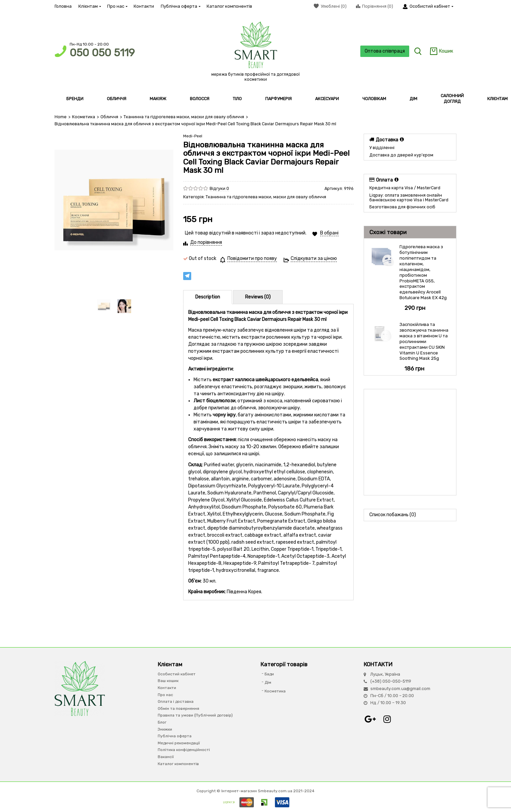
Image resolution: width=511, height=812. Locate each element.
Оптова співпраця (385, 51)
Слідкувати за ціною (314, 258)
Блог (162, 722)
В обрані (329, 233)
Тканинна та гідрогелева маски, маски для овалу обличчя (184, 117)
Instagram (387, 719)
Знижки (165, 729)
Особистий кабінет (177, 674)
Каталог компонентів (229, 6)
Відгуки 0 (219, 188)
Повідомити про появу (252, 258)
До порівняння (206, 242)
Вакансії (166, 757)
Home (61, 117)
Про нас (117, 6)
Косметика (84, 117)
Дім (268, 682)
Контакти (144, 6)
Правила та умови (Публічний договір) (195, 715)
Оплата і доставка (176, 701)
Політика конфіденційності (184, 750)
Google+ (370, 719)
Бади (269, 674)
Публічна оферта (180, 6)
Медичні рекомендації (179, 743)
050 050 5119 (102, 53)
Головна (63, 6)
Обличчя (109, 117)
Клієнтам (89, 6)
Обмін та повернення (178, 708)
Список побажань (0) (393, 515)
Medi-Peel (193, 136)
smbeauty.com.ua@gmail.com (400, 689)
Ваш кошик (168, 681)
